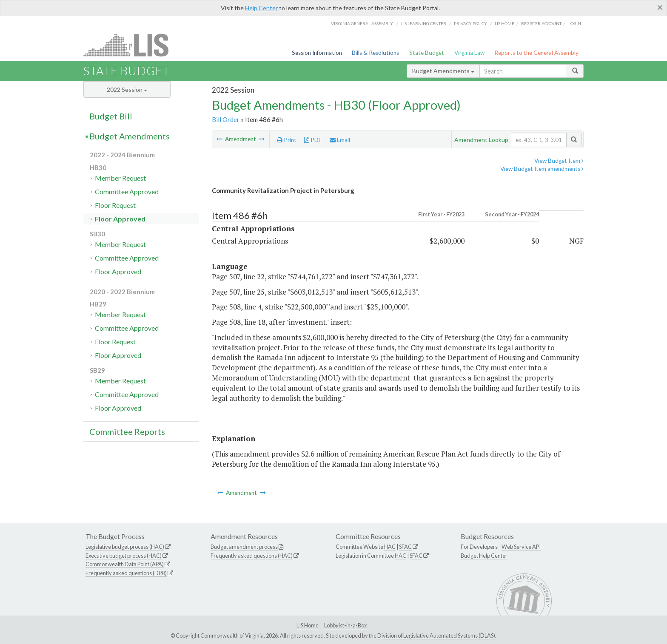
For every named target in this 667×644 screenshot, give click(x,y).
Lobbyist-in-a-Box (345, 625)
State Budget (427, 53)
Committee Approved (127, 191)
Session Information (317, 53)
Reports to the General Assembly (536, 53)
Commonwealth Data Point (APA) (125, 564)
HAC (390, 547)
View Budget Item (559, 161)
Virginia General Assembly (362, 23)
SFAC (405, 547)
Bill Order (226, 119)
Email (340, 140)
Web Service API (521, 547)
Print (287, 140)
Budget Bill (111, 116)
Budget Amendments (443, 71)
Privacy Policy (470, 23)
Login (575, 23)
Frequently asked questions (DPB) (126, 573)
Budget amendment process (244, 547)
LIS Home (308, 625)
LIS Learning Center (424, 23)
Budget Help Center (484, 556)
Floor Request (115, 205)
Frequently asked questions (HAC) (252, 556)
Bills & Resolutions (375, 53)
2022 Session (127, 89)
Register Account (541, 23)
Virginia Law (469, 53)
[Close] (660, 7)
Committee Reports (127, 431)
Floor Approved (120, 219)
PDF (313, 140)
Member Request (120, 178)
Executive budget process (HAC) (124, 556)
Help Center (261, 8)
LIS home (505, 23)
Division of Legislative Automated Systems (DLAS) (436, 635)
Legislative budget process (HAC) (125, 547)
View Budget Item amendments (542, 169)
